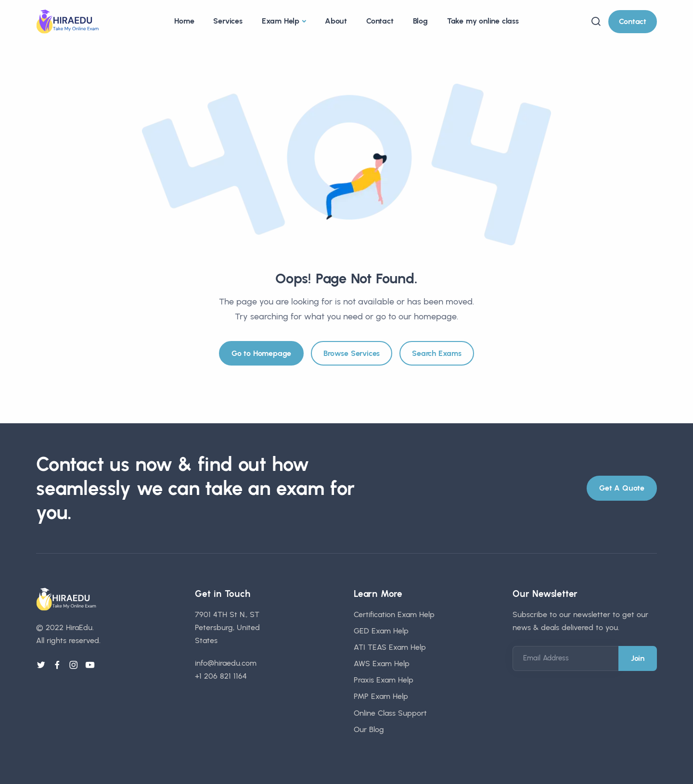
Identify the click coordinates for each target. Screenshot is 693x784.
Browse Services (352, 353)
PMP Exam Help (381, 696)
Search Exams (437, 353)
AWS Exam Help (382, 664)
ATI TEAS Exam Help (390, 647)
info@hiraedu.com (226, 663)
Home (184, 21)
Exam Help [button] (281, 21)
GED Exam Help (381, 631)
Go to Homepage (261, 353)
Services (228, 21)
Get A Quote (622, 488)
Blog (420, 21)
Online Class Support (390, 713)
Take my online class (483, 21)
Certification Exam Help (394, 614)
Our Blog (369, 729)
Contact (380, 21)
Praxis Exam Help (384, 680)
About (336, 21)
